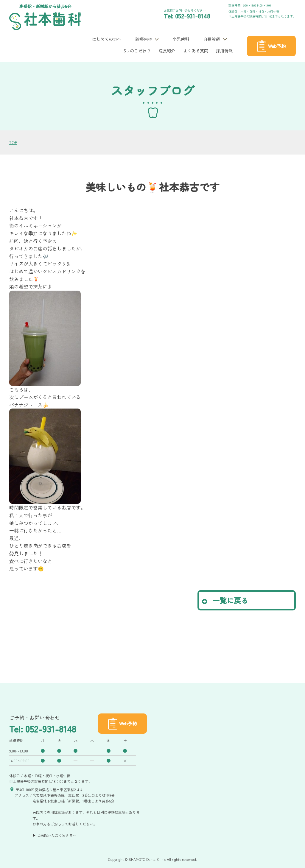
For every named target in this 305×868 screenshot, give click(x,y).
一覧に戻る (225, 600)
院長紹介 (167, 50)
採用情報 (224, 50)
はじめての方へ (107, 39)
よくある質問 (196, 50)
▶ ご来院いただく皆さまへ (54, 835)
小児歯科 (181, 39)
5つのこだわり (137, 50)
